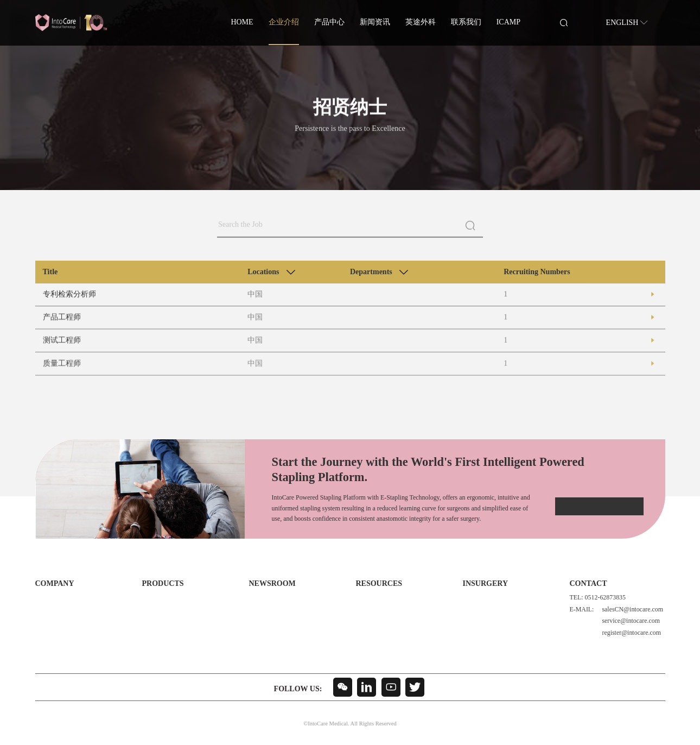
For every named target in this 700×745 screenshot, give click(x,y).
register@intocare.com (630, 633)
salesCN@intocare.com (631, 609)
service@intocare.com (629, 621)
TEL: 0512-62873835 (598, 597)
